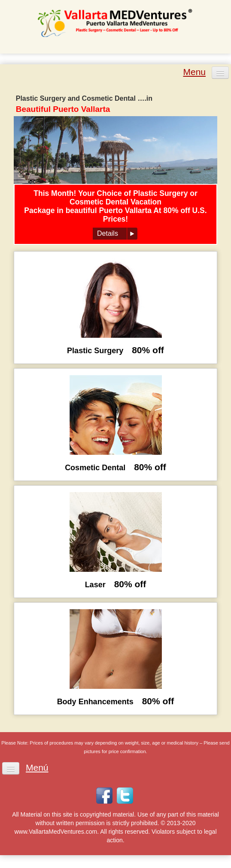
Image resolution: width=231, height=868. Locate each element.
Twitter (125, 796)
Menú (37, 768)
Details (108, 233)
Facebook (104, 796)
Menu (194, 72)
